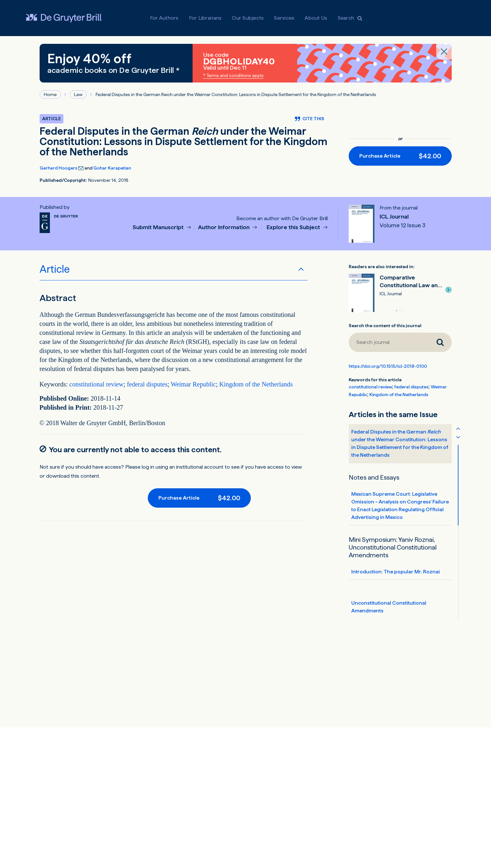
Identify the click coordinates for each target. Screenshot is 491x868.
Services (284, 18)
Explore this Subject (294, 227)
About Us (316, 18)
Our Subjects (248, 18)
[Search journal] (389, 342)
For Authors (164, 18)
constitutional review (96, 384)
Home (50, 94)
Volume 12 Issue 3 (402, 225)
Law (78, 94)
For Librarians (205, 18)
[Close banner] (444, 52)
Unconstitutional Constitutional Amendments (389, 607)
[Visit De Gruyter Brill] (64, 18)
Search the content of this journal (385, 326)
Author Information (224, 227)
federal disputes (147, 384)
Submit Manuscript (159, 227)
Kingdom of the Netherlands (256, 384)
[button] (449, 290)
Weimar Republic (193, 384)
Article (55, 269)
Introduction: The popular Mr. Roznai (396, 572)
